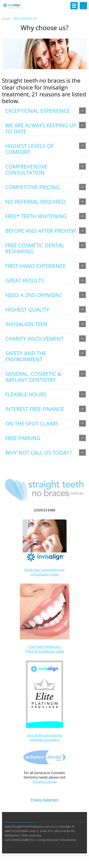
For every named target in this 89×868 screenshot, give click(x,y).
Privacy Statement (45, 800)
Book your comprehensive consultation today (44, 572)
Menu (74, 6)
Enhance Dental (45, 782)
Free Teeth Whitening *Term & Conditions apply (44, 649)
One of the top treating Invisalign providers (45, 737)
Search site (83, 6)
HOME (6, 18)
